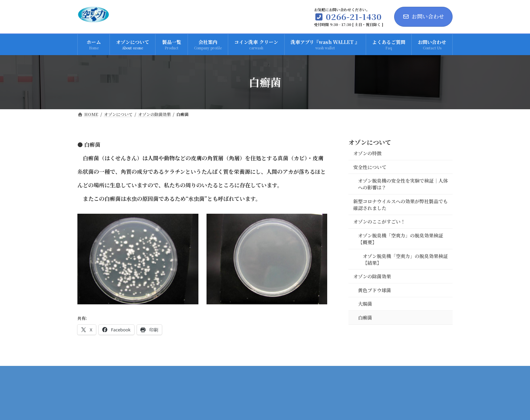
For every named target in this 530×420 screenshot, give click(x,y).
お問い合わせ (423, 16)
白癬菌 (365, 318)
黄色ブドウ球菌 (375, 290)
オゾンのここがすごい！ (379, 221)
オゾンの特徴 (367, 153)
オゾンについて (370, 142)
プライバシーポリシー (377, 373)
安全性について (370, 167)
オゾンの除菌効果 (372, 276)
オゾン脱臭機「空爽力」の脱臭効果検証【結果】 (405, 259)
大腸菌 (365, 304)
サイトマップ (431, 373)
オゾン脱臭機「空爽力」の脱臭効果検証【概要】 (401, 239)
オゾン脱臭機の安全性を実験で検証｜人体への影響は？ (403, 184)
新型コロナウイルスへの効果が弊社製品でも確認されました (401, 205)
